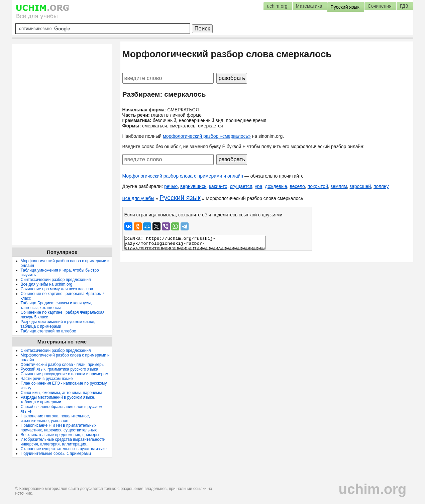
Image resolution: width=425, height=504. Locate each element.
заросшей (360, 186)
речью (171, 186)
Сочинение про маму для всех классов (57, 289)
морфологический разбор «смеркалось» (207, 136)
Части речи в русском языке (47, 379)
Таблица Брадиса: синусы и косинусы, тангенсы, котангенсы (56, 305)
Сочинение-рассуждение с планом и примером (65, 374)
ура (258, 186)
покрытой (318, 186)
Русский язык (180, 198)
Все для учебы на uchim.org (47, 284)
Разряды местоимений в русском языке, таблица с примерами (58, 324)
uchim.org (372, 489)
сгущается (241, 186)
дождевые (276, 186)
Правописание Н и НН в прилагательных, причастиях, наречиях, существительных (59, 428)
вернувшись (193, 186)
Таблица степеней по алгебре (48, 331)
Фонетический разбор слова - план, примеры (63, 365)
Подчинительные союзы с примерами (56, 453)
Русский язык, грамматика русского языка (60, 369)
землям (339, 186)
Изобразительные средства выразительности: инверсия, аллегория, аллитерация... (64, 442)
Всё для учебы (138, 198)
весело (297, 186)
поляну (381, 186)
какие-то (218, 186)
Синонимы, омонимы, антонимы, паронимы (61, 393)
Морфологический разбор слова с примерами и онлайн (183, 176)
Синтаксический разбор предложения (56, 280)
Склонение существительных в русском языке (64, 449)
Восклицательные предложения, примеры (60, 435)
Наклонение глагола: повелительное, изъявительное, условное (55, 418)
